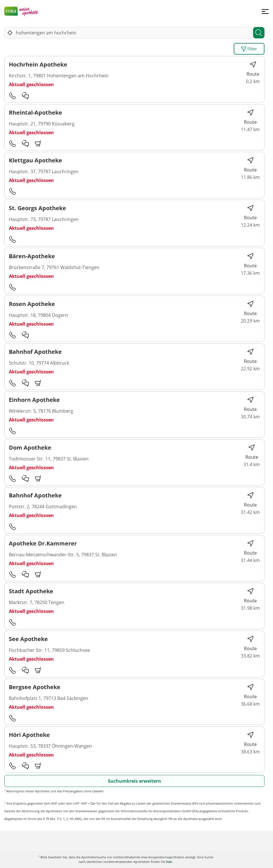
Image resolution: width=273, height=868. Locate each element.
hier (169, 862)
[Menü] (265, 11)
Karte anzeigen (136, 859)
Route (253, 69)
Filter (249, 49)
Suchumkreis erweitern (135, 781)
